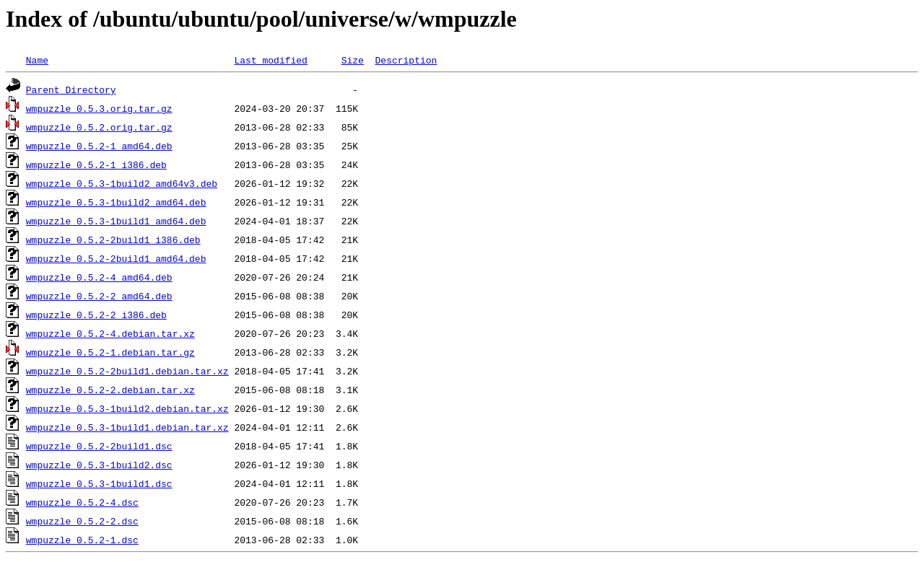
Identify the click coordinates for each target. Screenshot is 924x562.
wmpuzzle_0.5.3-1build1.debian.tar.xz (127, 427)
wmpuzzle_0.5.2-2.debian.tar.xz (110, 390)
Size (353, 60)
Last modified (270, 60)
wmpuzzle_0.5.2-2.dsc (82, 521)
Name (37, 60)
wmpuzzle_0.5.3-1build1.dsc (99, 483)
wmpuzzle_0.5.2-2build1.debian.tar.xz (127, 371)
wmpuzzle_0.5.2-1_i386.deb (96, 164)
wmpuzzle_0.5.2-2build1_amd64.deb (116, 258)
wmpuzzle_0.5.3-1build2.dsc (99, 465)
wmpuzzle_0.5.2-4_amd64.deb (99, 277)
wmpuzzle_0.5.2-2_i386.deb (96, 315)
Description (406, 60)
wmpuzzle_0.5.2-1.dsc (82, 540)
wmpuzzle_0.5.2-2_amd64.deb (99, 296)
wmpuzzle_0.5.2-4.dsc (82, 502)
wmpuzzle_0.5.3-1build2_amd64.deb (116, 202)
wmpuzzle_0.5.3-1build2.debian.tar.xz (127, 408)
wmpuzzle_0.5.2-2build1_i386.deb (113, 240)
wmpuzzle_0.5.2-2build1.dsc (99, 446)
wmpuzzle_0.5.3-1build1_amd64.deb (116, 221)
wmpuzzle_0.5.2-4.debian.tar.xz (110, 333)
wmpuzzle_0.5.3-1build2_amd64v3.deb (122, 183)
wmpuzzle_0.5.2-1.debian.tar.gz (110, 352)
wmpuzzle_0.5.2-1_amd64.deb (99, 146)
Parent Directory (71, 89)
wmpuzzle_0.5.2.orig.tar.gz (99, 127)
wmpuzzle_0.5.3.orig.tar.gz (99, 108)
